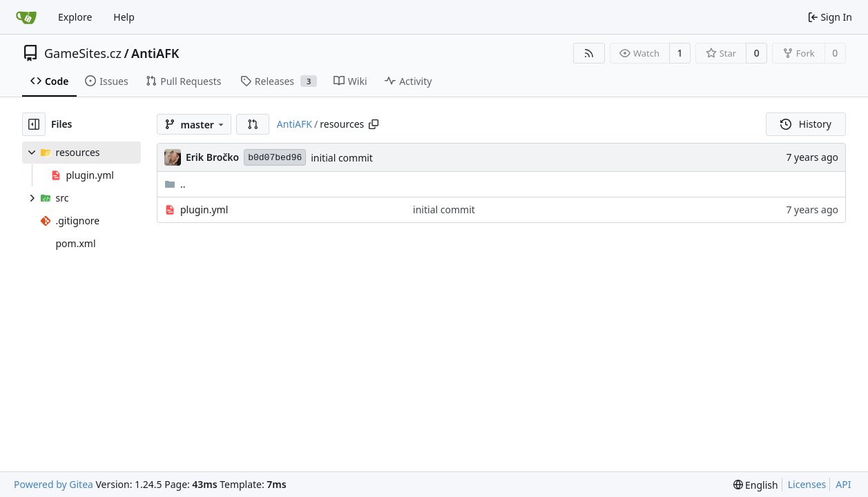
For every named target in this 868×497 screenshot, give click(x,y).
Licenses (807, 484)
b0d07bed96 (275, 158)
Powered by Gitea (54, 484)
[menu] (756, 485)
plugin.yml (204, 209)
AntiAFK (155, 53)
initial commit (342, 158)
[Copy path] (374, 124)
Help (124, 17)
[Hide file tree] (34, 124)
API (843, 484)
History (806, 124)
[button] (253, 124)
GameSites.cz (83, 53)
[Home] (26, 17)
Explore (75, 17)
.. (175, 184)
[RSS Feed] (589, 53)
